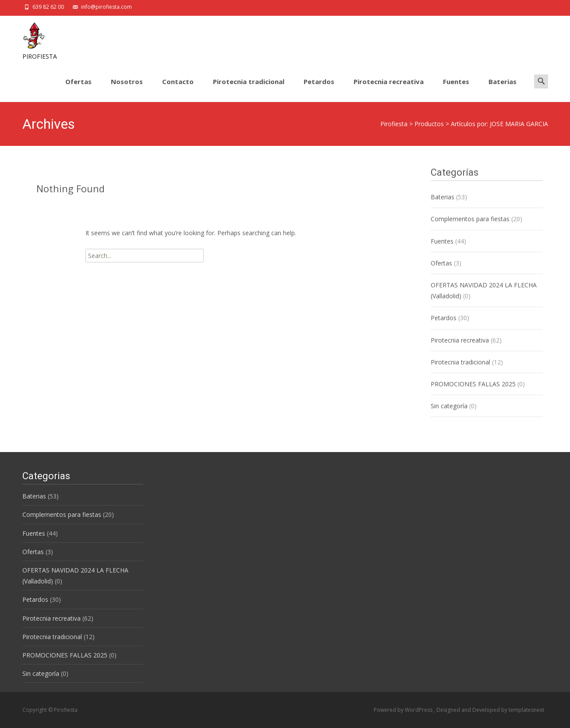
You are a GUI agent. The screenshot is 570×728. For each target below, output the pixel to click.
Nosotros (127, 89)
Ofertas (78, 89)
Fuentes (456, 89)
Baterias (503, 89)
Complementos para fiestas (470, 219)
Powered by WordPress (404, 710)
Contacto (178, 89)
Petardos (319, 89)
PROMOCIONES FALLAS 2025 (473, 384)
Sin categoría (449, 406)
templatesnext (526, 710)
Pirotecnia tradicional (249, 89)
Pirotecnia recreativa (389, 89)
